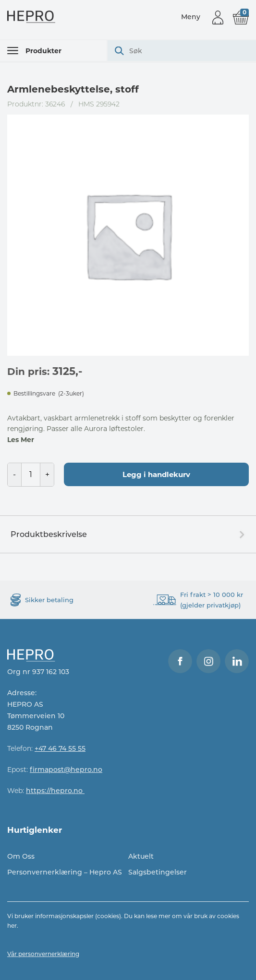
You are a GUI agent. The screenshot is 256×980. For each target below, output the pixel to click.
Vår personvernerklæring (43, 954)
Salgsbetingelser (158, 872)
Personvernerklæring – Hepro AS (65, 872)
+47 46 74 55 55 (60, 748)
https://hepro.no (55, 791)
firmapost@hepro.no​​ (66, 770)
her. (13, 926)
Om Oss (21, 856)
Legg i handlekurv (156, 474)
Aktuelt (141, 856)
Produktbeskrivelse (49, 534)
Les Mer (21, 440)
